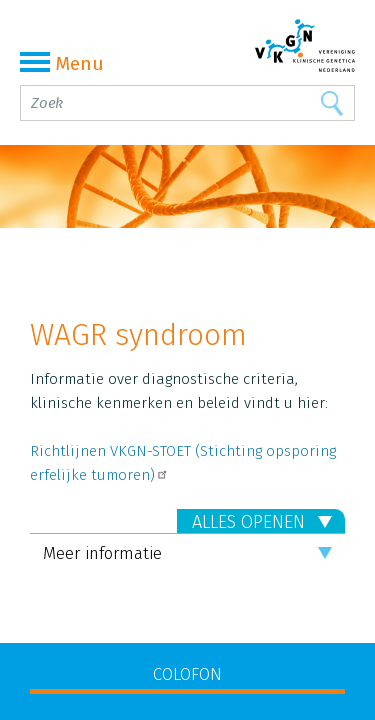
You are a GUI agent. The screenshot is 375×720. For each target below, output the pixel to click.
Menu (62, 63)
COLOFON (187, 674)
